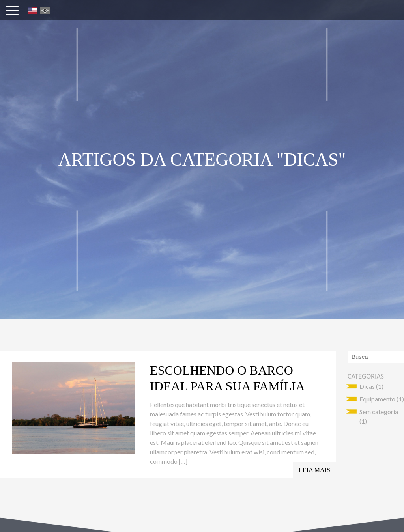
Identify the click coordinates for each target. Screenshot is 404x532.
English (32, 11)
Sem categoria (379, 412)
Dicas (367, 386)
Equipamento (377, 399)
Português (45, 11)
